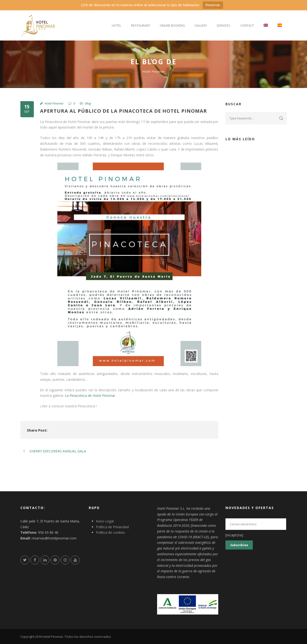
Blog (88, 103)
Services (223, 25)
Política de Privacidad (112, 527)
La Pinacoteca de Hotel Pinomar (90, 395)
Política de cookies (110, 532)
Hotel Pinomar (54, 103)
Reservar (213, 5)
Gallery (201, 25)
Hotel (116, 25)
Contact (247, 25)
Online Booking (172, 25)
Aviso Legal (105, 521)
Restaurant (141, 25)
